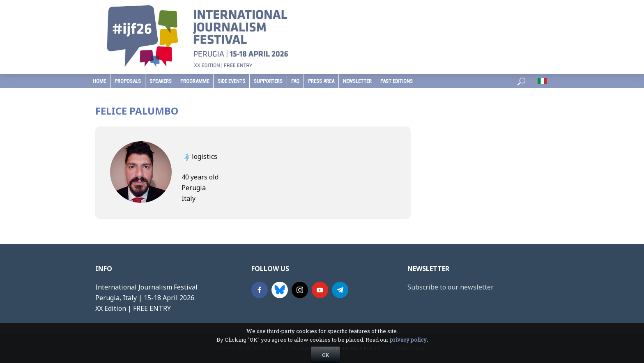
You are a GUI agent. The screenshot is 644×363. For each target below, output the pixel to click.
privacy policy (408, 353)
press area (321, 81)
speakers (161, 81)
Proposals (128, 81)
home (99, 81)
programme (195, 81)
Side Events (231, 81)
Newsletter (357, 81)
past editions (397, 81)
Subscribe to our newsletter (451, 287)
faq (295, 81)
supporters (268, 81)
